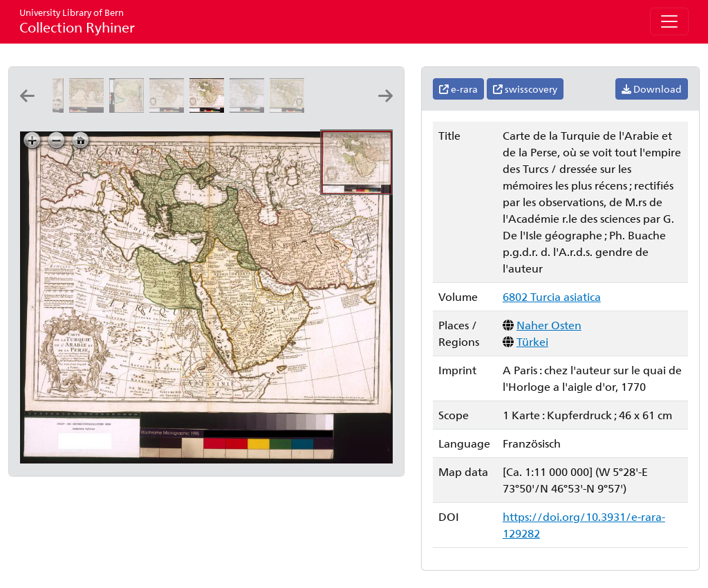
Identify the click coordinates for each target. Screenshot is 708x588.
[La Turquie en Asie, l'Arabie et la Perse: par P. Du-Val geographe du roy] (89, 108)
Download (652, 89)
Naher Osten (549, 325)
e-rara (458, 89)
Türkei (532, 341)
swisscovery (525, 89)
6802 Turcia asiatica (552, 296)
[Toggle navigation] (669, 21)
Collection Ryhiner (77, 21)
